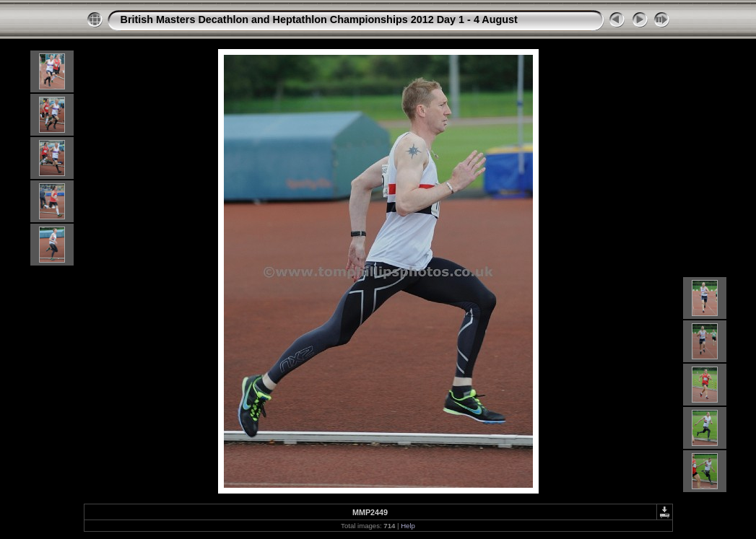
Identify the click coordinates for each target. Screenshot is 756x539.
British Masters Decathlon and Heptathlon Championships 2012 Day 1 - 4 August (319, 19)
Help (408, 526)
